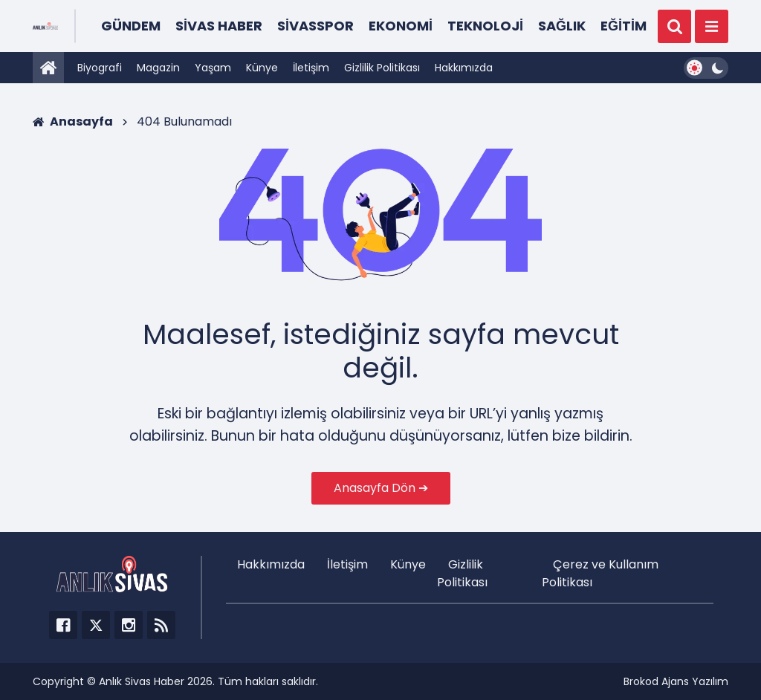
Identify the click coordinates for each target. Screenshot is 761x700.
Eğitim (624, 26)
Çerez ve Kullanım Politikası (600, 573)
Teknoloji (485, 26)
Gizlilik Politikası (382, 68)
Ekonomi (401, 26)
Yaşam (213, 68)
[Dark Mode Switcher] (706, 68)
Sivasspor (315, 26)
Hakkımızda (464, 68)
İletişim (311, 68)
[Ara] (674, 26)
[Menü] (712, 26)
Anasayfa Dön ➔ (381, 488)
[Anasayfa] (48, 68)
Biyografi (100, 68)
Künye (262, 68)
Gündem (131, 26)
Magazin (158, 68)
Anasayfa (73, 121)
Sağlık (562, 26)
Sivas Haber (219, 26)
